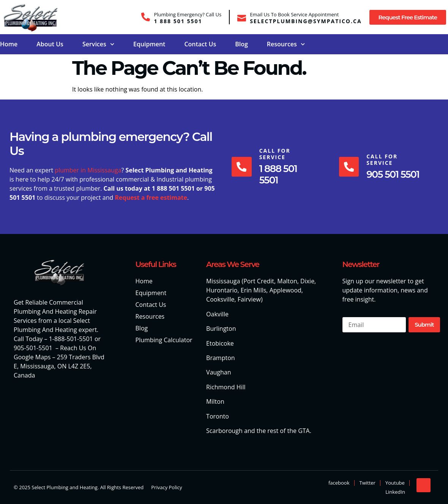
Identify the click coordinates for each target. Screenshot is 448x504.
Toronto (218, 416)
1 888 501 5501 (178, 21)
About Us (50, 44)
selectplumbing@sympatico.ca (306, 21)
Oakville (217, 314)
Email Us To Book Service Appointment (294, 14)
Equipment (149, 44)
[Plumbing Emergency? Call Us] (146, 17)
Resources (286, 44)
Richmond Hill (226, 387)
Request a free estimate (151, 197)
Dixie (307, 281)
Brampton (221, 358)
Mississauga (223, 281)
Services (98, 44)
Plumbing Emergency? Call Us (188, 14)
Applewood (286, 290)
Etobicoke (220, 343)
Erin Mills (254, 290)
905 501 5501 (394, 174)
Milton (215, 401)
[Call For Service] (242, 167)
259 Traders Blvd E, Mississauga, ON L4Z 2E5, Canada (59, 366)
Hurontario (222, 290)
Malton (287, 281)
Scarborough (224, 431)
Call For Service (276, 154)
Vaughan (218, 372)
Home (9, 44)
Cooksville (220, 299)
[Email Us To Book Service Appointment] (242, 17)
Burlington (221, 329)
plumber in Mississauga (88, 170)
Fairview (249, 299)
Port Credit (259, 281)
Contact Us (200, 44)
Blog (241, 44)
